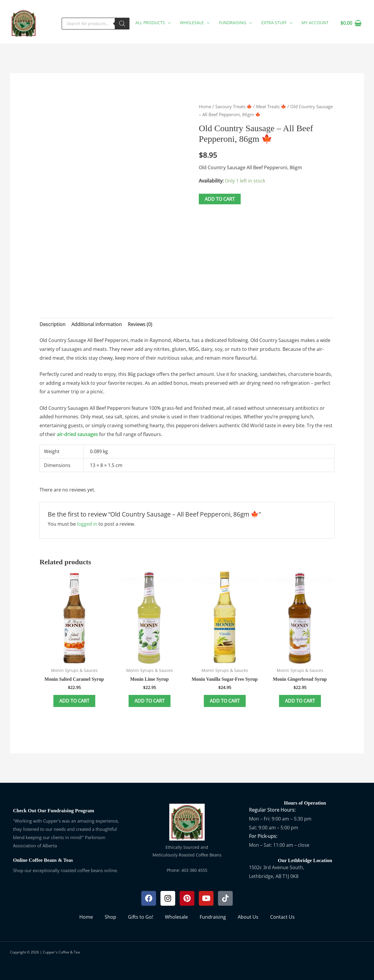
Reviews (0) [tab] (140, 324)
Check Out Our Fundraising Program (54, 811)
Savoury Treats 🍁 (234, 106)
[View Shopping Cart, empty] (351, 23)
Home (205, 106)
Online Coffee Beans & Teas (43, 860)
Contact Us (282, 917)
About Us (248, 917)
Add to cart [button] (74, 701)
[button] (169, 22)
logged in (87, 524)
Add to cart (220, 199)
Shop (110, 917)
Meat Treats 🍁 (271, 106)
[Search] (123, 23)
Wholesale (176, 917)
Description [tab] (53, 324)
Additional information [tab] (97, 324)
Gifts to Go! (141, 917)
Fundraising (213, 917)
